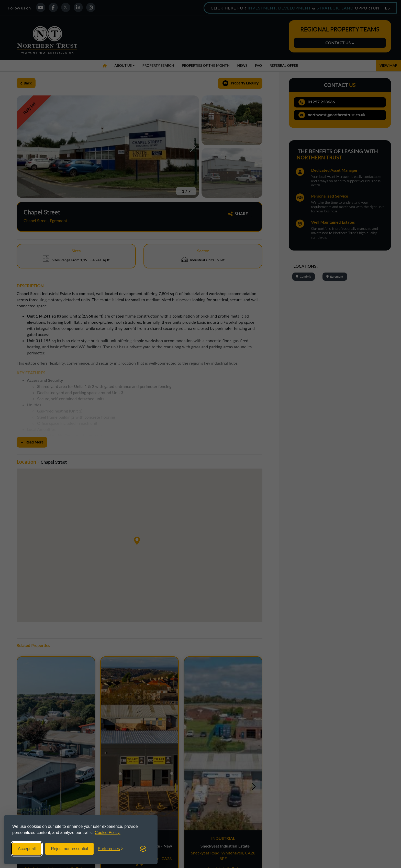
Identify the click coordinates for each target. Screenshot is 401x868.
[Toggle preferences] (111, 849)
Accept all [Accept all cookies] (27, 849)
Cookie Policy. (108, 833)
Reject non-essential (69, 849)
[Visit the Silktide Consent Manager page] (143, 849)
